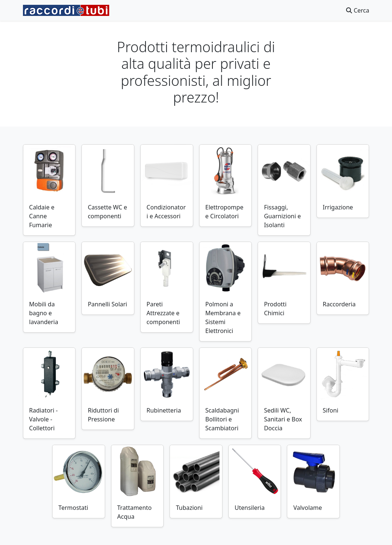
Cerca (358, 10)
